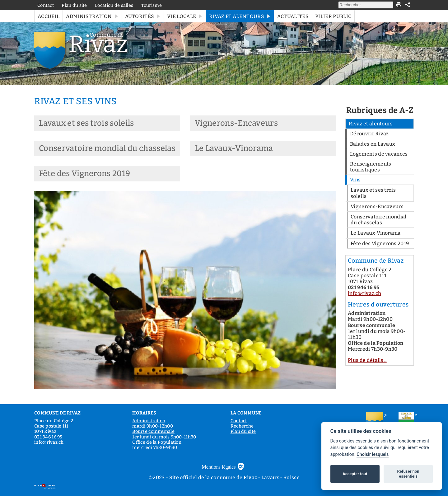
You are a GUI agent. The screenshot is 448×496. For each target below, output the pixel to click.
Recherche (242, 426)
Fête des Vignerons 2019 (84, 173)
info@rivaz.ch (364, 293)
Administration (92, 16)
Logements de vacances (379, 154)
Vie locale (185, 16)
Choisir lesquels (373, 454)
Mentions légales (219, 467)
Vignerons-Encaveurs (236, 123)
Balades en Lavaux (373, 144)
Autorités (143, 16)
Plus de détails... (367, 360)
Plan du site (74, 5)
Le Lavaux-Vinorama (234, 148)
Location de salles (114, 5)
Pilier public (333, 16)
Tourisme (152, 5)
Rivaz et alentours (240, 16)
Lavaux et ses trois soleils (86, 123)
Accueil (49, 16)
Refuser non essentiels (408, 474)
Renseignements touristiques (371, 167)
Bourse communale (153, 431)
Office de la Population (157, 442)
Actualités (293, 16)
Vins (355, 180)
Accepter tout (355, 474)
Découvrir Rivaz (369, 134)
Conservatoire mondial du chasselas (107, 148)
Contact (46, 5)
